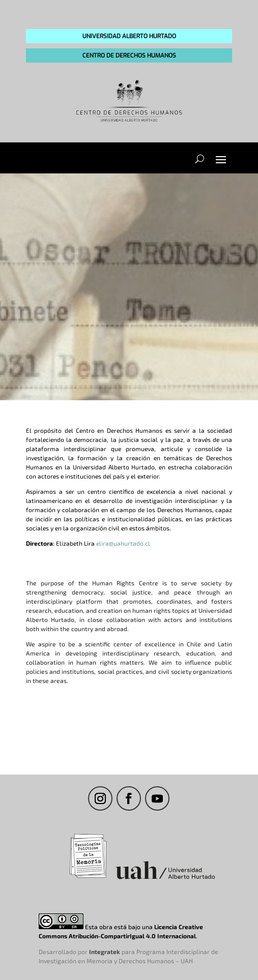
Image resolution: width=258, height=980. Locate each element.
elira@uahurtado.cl (123, 543)
